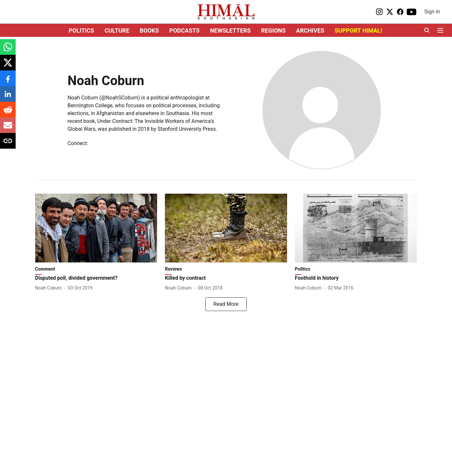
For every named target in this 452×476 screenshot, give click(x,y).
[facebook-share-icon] (8, 82)
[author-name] (50, 288)
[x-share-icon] (8, 66)
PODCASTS (185, 30)
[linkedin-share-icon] (8, 97)
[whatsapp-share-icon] (8, 50)
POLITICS (81, 30)
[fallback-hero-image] (96, 228)
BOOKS (149, 30)
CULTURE (117, 30)
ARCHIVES (310, 30)
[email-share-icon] (8, 129)
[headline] (96, 278)
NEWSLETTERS (230, 30)
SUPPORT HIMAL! (358, 30)
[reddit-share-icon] (8, 113)
